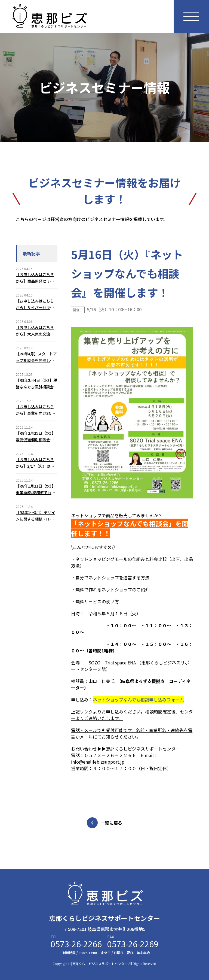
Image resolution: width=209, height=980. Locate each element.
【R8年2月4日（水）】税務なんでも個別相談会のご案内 (37, 384)
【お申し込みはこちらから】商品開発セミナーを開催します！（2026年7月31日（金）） (35, 278)
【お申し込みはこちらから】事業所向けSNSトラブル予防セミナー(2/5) (35, 410)
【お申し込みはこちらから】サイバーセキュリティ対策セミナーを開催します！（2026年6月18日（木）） (37, 304)
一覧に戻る (104, 823)
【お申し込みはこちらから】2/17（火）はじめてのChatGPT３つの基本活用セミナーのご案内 (36, 463)
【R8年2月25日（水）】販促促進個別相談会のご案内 (36, 437)
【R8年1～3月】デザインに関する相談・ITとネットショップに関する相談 (36, 516)
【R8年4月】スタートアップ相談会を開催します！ (36, 357)
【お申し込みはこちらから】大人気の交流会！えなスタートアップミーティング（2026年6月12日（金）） (35, 331)
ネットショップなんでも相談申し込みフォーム (138, 700)
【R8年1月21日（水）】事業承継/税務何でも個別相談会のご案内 (36, 489)
